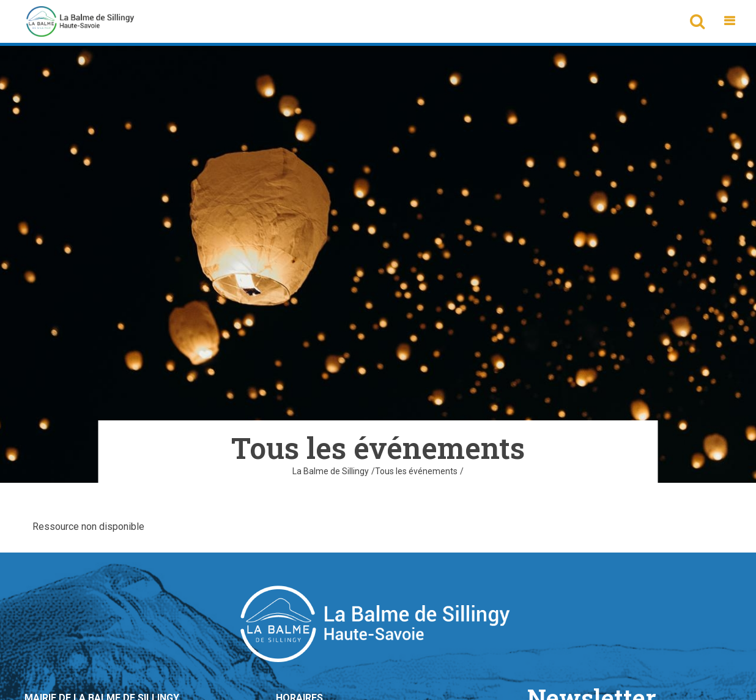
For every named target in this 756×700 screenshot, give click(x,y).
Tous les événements (416, 471)
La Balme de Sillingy (331, 471)
